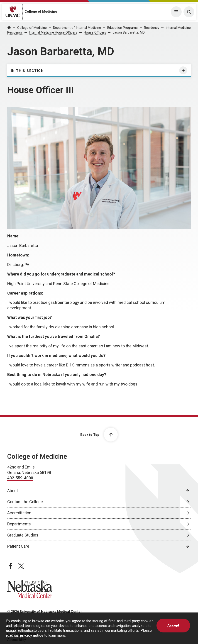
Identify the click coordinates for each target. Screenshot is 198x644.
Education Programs (122, 28)
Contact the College (25, 502)
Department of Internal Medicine (77, 28)
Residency (152, 28)
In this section (27, 71)
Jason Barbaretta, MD (129, 32)
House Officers (95, 32)
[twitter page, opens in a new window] (21, 566)
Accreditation (19, 513)
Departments (19, 524)
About (13, 491)
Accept (173, 625)
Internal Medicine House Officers (53, 32)
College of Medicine (41, 12)
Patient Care (18, 546)
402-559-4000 (20, 478)
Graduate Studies (23, 535)
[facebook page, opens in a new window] (10, 566)
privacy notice (32, 635)
